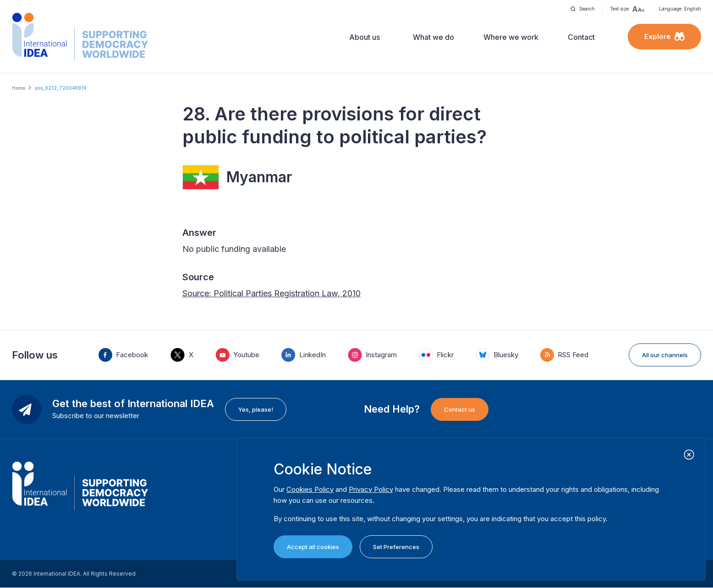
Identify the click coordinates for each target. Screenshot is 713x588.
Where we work (511, 37)
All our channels (665, 355)
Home (19, 88)
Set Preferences (396, 547)
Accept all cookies (313, 547)
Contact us (460, 409)
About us (365, 37)
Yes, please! (256, 409)
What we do (433, 37)
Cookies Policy (310, 489)
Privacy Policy (371, 489)
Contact (581, 37)
